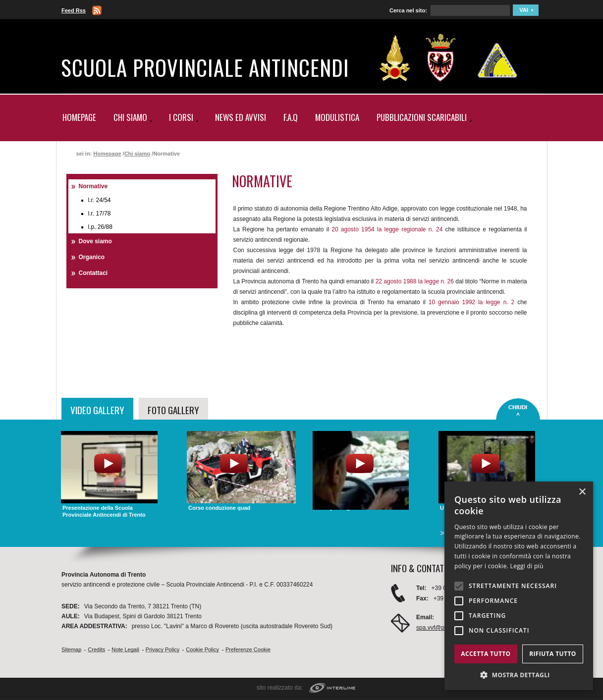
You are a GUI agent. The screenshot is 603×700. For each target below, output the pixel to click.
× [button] (582, 492)
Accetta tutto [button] (486, 654)
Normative (93, 186)
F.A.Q (291, 117)
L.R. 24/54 (100, 200)
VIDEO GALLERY (97, 410)
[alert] (519, 586)
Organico (92, 257)
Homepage (79, 117)
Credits (96, 649)
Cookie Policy (202, 649)
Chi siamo (137, 154)
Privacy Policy (163, 649)
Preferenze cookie (248, 649)
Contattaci (93, 273)
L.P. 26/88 (100, 227)
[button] (519, 675)
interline (332, 688)
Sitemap (71, 649)
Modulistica (337, 117)
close (518, 409)
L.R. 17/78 (100, 214)
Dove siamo (95, 241)
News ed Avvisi (241, 117)
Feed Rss (74, 10)
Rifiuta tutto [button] (553, 654)
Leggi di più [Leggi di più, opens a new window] (527, 566)
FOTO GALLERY (173, 410)
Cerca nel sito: (408, 10)
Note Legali (125, 649)
